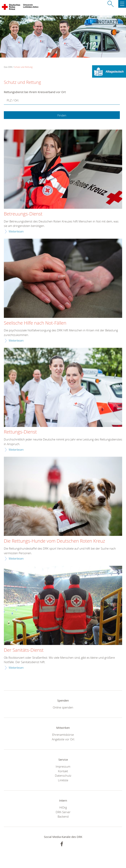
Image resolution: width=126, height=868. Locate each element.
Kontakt (63, 771)
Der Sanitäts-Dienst (24, 650)
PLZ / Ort (13, 100)
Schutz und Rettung (23, 67)
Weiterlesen (16, 231)
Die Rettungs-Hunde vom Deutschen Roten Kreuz (54, 541)
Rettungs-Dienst (20, 432)
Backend (63, 816)
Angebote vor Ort (63, 739)
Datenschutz (63, 776)
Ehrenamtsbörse (63, 735)
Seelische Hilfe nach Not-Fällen (35, 323)
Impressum (63, 766)
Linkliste (63, 780)
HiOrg (63, 807)
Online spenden (63, 707)
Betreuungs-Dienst (23, 214)
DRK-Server (63, 812)
